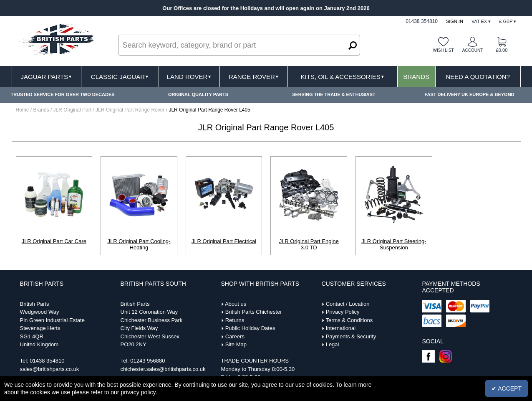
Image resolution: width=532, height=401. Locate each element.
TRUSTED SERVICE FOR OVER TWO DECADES (62, 94)
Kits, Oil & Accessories (343, 77)
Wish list (443, 50)
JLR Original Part (73, 110)
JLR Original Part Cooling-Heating (139, 244)
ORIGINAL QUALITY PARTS (198, 94)
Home (23, 110)
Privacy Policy (343, 312)
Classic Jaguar (120, 77)
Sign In (455, 21)
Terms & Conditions (349, 320)
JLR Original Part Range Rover (131, 110)
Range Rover (254, 77)
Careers (235, 336)
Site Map (236, 344)
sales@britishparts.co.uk (50, 369)
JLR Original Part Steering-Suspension (394, 244)
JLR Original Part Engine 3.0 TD (309, 244)
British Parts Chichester (254, 312)
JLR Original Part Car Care (54, 241)
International (341, 328)
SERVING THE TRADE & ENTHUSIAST (334, 94)
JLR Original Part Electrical (224, 241)
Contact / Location (348, 304)
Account (473, 50)
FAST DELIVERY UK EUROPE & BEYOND (469, 94)
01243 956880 (147, 361)
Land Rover (189, 77)
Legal (333, 344)
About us (236, 304)
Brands (416, 77)
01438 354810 (47, 361)
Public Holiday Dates (250, 328)
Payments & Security (351, 336)
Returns (235, 320)
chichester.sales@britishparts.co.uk (163, 369)
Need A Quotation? (478, 77)
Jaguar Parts (46, 77)
